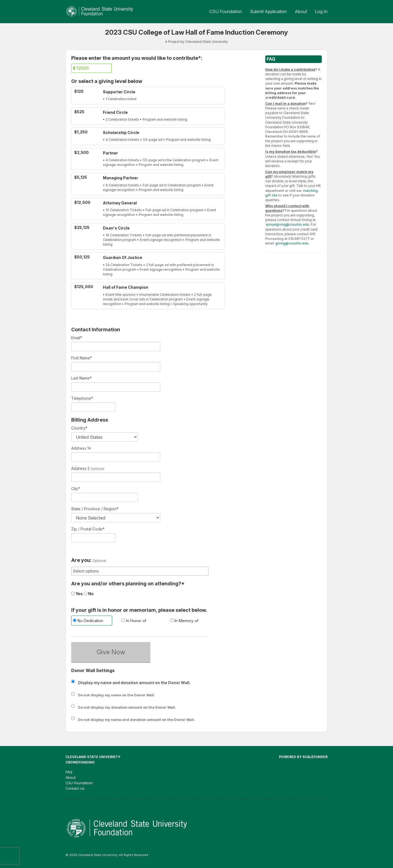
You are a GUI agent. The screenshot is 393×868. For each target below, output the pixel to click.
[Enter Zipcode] (93, 538)
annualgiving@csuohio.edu (288, 224)
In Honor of (134, 621)
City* (76, 489)
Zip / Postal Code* (88, 529)
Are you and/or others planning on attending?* (128, 584)
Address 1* (81, 448)
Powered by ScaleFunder (303, 757)
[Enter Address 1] (116, 457)
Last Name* (81, 378)
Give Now (111, 652)
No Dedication (88, 621)
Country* (79, 428)
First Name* (82, 358)
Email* (77, 338)
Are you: (81, 560)
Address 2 (80, 468)
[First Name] (116, 367)
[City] (105, 497)
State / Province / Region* (95, 509)
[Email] (116, 347)
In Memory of (184, 621)
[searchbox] (140, 571)
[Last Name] (116, 387)
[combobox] (140, 571)
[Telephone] (93, 407)
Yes (77, 594)
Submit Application (269, 11)
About (301, 11)
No (89, 594)
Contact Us (75, 788)
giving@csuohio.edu (292, 243)
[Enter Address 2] (116, 477)
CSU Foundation (226, 11)
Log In (321, 11)
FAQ (69, 772)
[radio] (91, 621)
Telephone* (82, 398)
